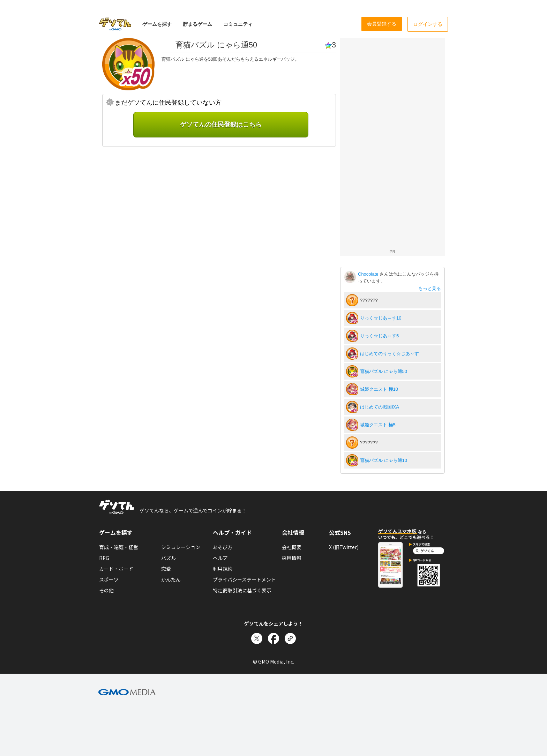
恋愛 (166, 569)
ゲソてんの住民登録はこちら (221, 125)
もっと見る (430, 288)
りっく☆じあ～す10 (381, 318)
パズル (168, 558)
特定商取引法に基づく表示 (242, 590)
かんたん (171, 579)
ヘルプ (220, 558)
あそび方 (223, 547)
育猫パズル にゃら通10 (384, 460)
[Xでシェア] (257, 638)
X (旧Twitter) (344, 547)
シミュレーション (181, 547)
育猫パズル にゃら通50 (384, 371)
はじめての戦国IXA (380, 407)
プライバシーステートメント (244, 579)
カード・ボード (116, 569)
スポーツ (109, 579)
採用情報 (292, 558)
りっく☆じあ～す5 (379, 336)
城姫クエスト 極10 (379, 389)
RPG (104, 558)
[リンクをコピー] (290, 638)
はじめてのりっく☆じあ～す (389, 354)
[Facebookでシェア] (273, 638)
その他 (106, 590)
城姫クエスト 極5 (378, 425)
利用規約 (223, 569)
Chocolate (369, 274)
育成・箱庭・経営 (119, 547)
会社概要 (292, 547)
